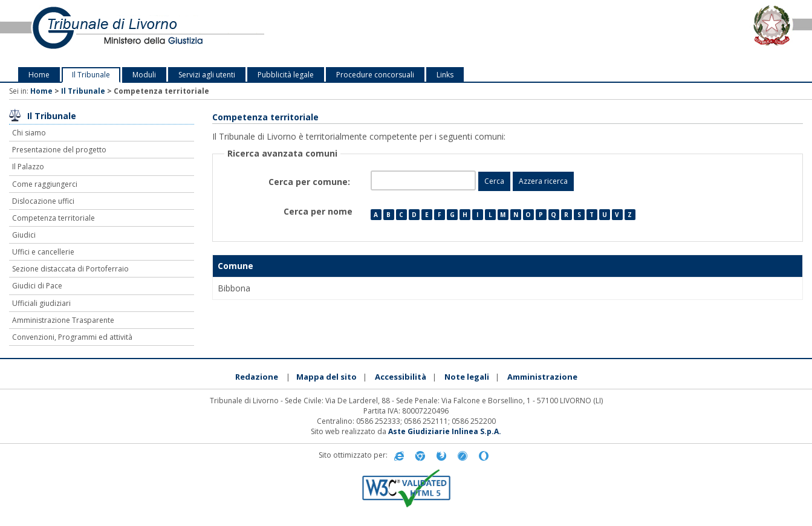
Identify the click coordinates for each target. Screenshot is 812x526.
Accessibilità (401, 377)
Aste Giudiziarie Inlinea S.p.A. (445, 431)
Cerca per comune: (310, 182)
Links (445, 75)
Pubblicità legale (286, 75)
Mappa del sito (326, 377)
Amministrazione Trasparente (63, 320)
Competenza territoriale (54, 218)
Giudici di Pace (37, 286)
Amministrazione (542, 377)
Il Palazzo (28, 167)
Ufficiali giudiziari (41, 303)
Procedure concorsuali (375, 75)
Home (39, 75)
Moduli (144, 75)
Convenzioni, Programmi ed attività (72, 337)
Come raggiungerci (45, 184)
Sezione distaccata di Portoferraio (70, 269)
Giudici (24, 235)
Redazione (257, 377)
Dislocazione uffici (43, 201)
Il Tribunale (91, 75)
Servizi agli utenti (207, 75)
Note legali (467, 377)
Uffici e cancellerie (43, 252)
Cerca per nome (318, 211)
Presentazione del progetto (59, 150)
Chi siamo (29, 133)
